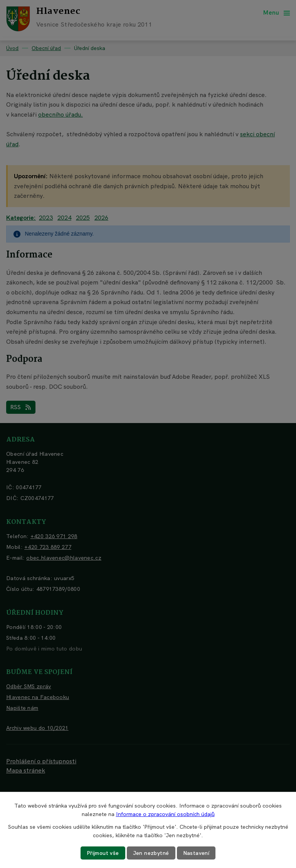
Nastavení (196, 853)
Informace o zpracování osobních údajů (165, 814)
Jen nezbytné (151, 853)
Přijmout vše (103, 853)
